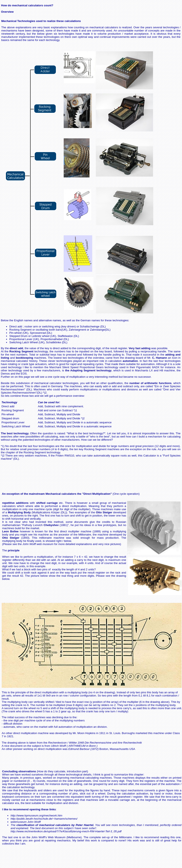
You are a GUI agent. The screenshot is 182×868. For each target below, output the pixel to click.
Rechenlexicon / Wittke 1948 (95, 743)
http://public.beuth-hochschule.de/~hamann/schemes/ (44, 819)
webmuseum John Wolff (26, 822)
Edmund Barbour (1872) (83, 749)
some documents (77, 522)
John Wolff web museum (38, 544)
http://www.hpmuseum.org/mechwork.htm (36, 816)
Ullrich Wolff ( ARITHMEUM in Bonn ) (74, 746)
